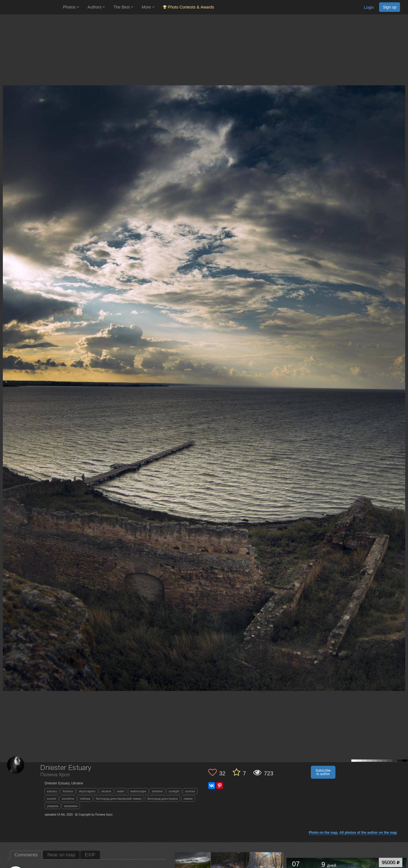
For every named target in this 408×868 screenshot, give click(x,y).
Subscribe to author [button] (323, 772)
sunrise (190, 791)
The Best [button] (123, 7)
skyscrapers (87, 791)
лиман (188, 799)
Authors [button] (96, 7)
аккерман (71, 806)
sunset (51, 799)
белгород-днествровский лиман (119, 799)
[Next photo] (402, 380)
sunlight (174, 791)
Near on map (61, 855)
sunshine (68, 799)
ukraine (106, 791)
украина (53, 806)
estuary (52, 791)
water (121, 791)
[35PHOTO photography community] (31, 7)
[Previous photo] (5, 380)
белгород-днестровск (163, 799)
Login (369, 7)
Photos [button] (71, 7)
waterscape (138, 791)
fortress (68, 791)
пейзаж (85, 799)
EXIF (90, 855)
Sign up (390, 7)
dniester (157, 791)
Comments (26, 855)
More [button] (148, 7)
